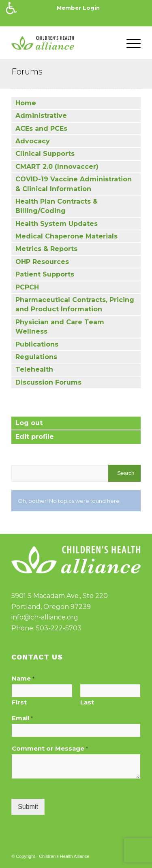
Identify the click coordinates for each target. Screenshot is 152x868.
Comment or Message (50, 749)
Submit (28, 807)
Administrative (41, 116)
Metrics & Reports (46, 249)
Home (26, 103)
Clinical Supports (45, 154)
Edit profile (35, 437)
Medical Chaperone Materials (66, 236)
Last (87, 702)
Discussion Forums (48, 382)
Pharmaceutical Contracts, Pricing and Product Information (75, 304)
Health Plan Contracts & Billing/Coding (57, 206)
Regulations (36, 357)
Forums (27, 72)
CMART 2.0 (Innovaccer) (57, 167)
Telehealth (34, 369)
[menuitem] (78, 8)
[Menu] (130, 43)
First (19, 702)
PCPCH (27, 287)
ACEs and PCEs (41, 129)
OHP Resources (42, 262)
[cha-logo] (63, 43)
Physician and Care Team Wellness (60, 327)
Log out (29, 423)
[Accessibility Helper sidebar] (11, 8)
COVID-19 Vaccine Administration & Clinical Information (74, 184)
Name (23, 679)
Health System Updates (57, 224)
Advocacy (33, 141)
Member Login (78, 8)
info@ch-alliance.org (45, 617)
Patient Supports (45, 274)
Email (22, 718)
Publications (37, 344)
